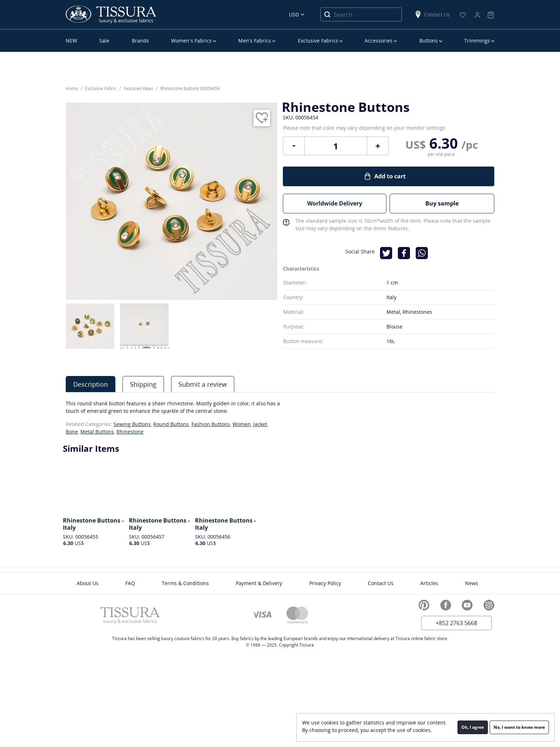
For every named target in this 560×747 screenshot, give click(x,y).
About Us (88, 583)
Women (242, 424)
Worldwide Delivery (335, 203)
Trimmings (477, 41)
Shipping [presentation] (143, 384)
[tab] (91, 384)
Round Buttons (171, 424)
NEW (71, 41)
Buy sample (442, 203)
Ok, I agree (473, 727)
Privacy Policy (325, 583)
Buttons (429, 41)
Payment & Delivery (259, 583)
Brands (140, 41)
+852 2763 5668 (456, 623)
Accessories (379, 41)
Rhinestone (130, 432)
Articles (429, 583)
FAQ (130, 583)
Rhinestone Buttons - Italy (93, 524)
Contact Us (432, 14)
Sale (104, 41)
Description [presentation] (91, 384)
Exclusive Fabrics (318, 41)
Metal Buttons (97, 432)
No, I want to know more (519, 727)
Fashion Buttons (211, 424)
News (472, 583)
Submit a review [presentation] (203, 384)
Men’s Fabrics (255, 41)
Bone (72, 432)
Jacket (260, 424)
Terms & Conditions (185, 583)
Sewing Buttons (132, 424)
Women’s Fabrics (191, 41)
